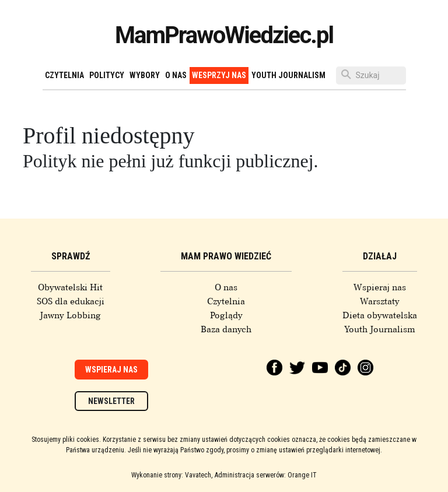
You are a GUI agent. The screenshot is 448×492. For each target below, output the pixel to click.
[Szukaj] (371, 75)
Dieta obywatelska (380, 315)
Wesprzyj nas (219, 75)
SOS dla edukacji (71, 301)
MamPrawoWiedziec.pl (224, 35)
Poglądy (226, 315)
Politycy (107, 75)
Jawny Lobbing (70, 315)
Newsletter (111, 401)
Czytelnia (64, 75)
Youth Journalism (288, 75)
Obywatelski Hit (70, 287)
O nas (176, 75)
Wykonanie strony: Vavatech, (172, 475)
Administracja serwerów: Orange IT (266, 475)
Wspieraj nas (380, 287)
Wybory (145, 75)
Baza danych (226, 329)
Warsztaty (380, 301)
